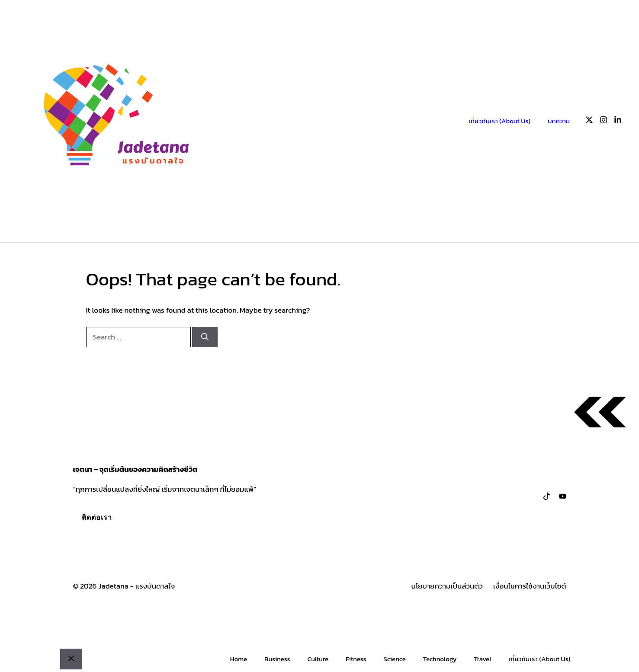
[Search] (205, 337)
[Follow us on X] (589, 121)
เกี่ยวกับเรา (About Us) (499, 121)
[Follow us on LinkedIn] (618, 121)
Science (394, 659)
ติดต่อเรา (97, 517)
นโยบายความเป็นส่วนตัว (447, 586)
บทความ (559, 121)
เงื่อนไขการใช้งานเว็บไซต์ (530, 586)
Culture (318, 659)
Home (239, 659)
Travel (483, 659)
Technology (440, 659)
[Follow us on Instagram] (604, 121)
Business (277, 659)
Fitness (356, 659)
